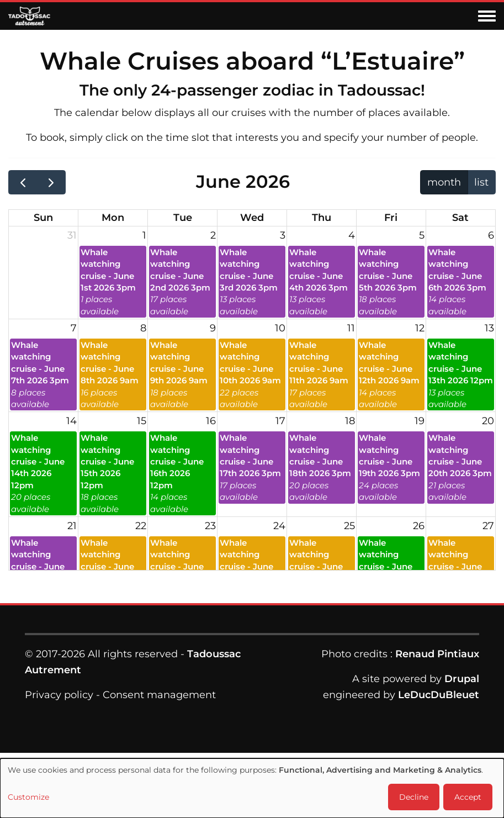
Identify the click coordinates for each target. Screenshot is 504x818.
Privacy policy (59, 695)
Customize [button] (28, 797)
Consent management (159, 695)
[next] (51, 182)
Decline (414, 797)
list (481, 182)
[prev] (23, 182)
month (444, 182)
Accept (468, 797)
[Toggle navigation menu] (487, 17)
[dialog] (252, 788)
